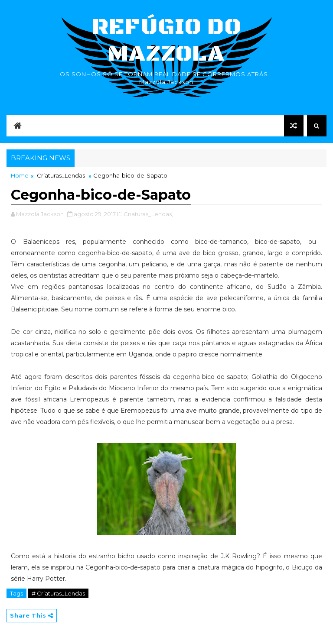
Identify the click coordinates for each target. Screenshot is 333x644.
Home (20, 175)
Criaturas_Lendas (61, 175)
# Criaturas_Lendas (58, 593)
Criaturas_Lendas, (148, 214)
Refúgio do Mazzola (166, 40)
